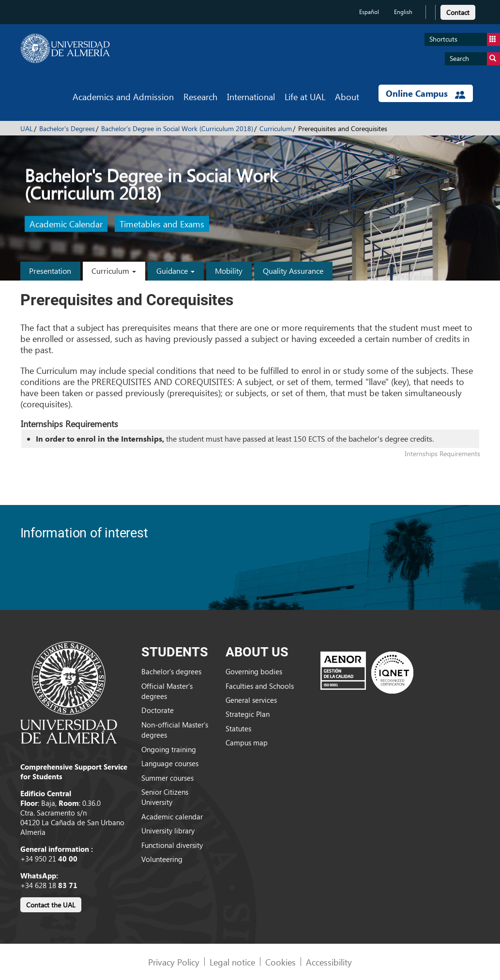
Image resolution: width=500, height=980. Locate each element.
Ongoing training (169, 749)
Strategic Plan (248, 714)
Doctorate (158, 710)
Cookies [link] (280, 962)
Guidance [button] (175, 271)
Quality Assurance (293, 271)
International (251, 97)
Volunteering (162, 859)
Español (369, 12)
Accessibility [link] (329, 962)
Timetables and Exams (162, 224)
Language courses (170, 763)
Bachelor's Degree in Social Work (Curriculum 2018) (177, 128)
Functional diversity (172, 845)
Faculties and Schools (260, 686)
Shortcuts (465, 39)
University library (168, 831)
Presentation (50, 271)
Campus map (247, 742)
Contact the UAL (51, 905)
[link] (458, 11)
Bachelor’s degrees (171, 671)
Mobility (229, 271)
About (347, 97)
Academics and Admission (123, 97)
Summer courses (167, 778)
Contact (458, 12)
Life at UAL (305, 97)
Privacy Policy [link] (174, 962)
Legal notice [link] (232, 962)
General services (251, 700)
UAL (27, 128)
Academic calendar (172, 817)
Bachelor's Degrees (67, 128)
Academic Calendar (66, 224)
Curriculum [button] (114, 271)
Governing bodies (254, 671)
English (403, 12)
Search (475, 59)
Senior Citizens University (165, 797)
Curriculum (276, 128)
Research (200, 97)
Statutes (238, 728)
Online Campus (425, 93)
